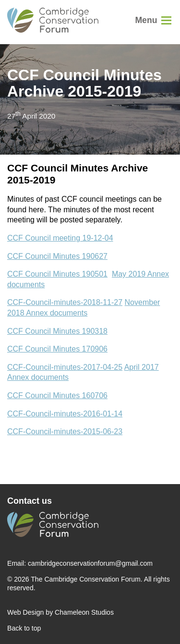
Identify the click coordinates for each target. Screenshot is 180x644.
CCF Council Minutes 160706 (57, 395)
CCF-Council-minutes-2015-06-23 (65, 431)
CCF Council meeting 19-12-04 (60, 238)
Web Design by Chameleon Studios (60, 612)
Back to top (24, 628)
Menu (146, 20)
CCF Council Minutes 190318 (57, 331)
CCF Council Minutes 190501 (57, 274)
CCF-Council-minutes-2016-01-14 (65, 414)
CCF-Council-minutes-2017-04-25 (65, 367)
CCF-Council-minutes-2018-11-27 (65, 302)
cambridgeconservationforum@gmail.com (90, 563)
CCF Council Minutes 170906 (57, 349)
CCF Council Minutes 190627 (57, 256)
